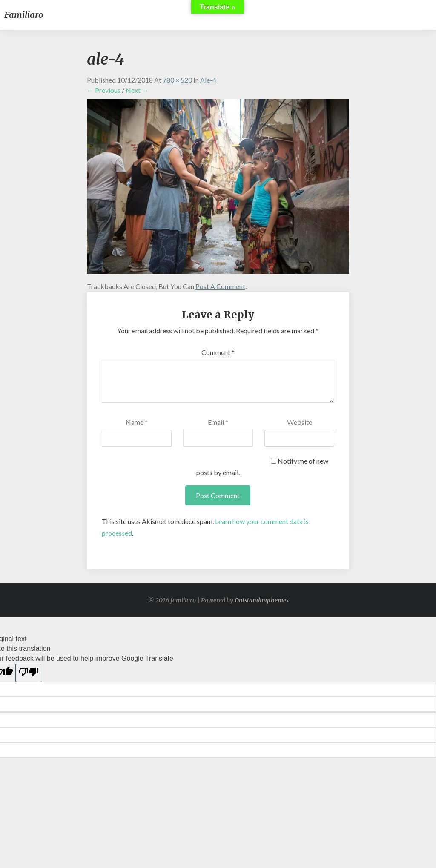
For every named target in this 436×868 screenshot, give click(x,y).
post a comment (220, 286)
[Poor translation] (29, 673)
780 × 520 (177, 80)
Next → (137, 90)
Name (137, 422)
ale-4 (208, 80)
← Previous (104, 90)
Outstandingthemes (262, 600)
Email (218, 422)
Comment (218, 352)
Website (300, 422)
